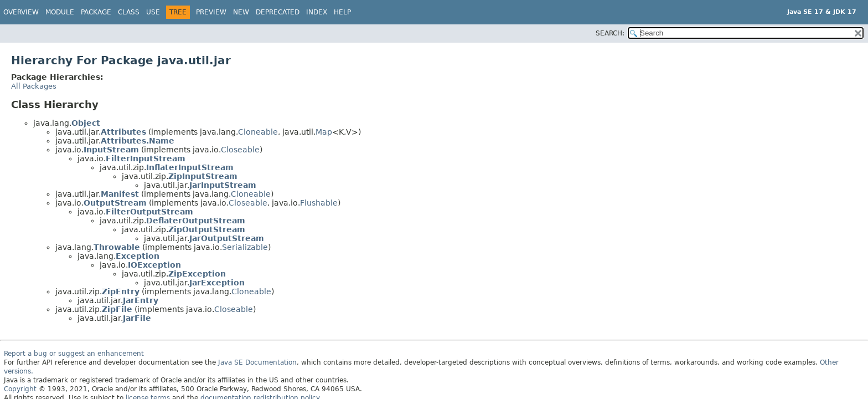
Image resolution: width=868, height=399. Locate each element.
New (241, 12)
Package (96, 12)
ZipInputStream (203, 176)
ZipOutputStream (207, 229)
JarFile (137, 318)
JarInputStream (223, 185)
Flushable (319, 203)
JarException (217, 283)
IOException (154, 265)
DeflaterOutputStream (196, 221)
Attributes (123, 132)
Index (317, 12)
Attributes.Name (138, 141)
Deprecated (278, 12)
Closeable (240, 150)
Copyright (20, 389)
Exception (138, 256)
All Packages (34, 86)
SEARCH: (610, 33)
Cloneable (258, 132)
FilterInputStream (146, 158)
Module (60, 12)
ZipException (197, 274)
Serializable (245, 247)
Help (342, 12)
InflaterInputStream (190, 167)
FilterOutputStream (149, 212)
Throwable (117, 247)
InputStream (111, 150)
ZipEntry (121, 291)
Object (86, 123)
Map (324, 132)
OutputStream (115, 203)
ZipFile (117, 309)
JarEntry (141, 300)
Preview (211, 12)
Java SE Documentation (257, 362)
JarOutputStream (227, 238)
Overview (21, 12)
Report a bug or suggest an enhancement (74, 354)
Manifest (120, 194)
